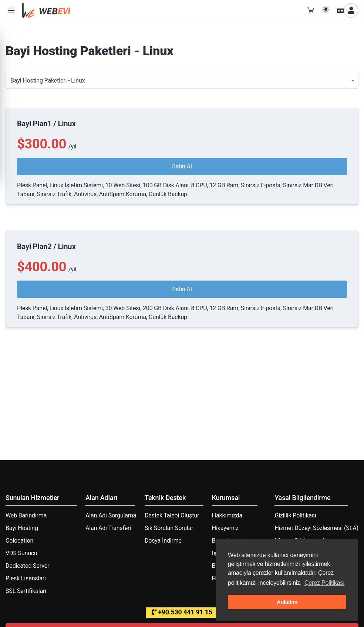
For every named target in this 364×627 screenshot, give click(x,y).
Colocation (19, 541)
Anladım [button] (287, 602)
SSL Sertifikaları (26, 591)
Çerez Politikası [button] (325, 583)
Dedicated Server (27, 566)
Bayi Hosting (22, 528)
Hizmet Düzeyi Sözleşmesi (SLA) (316, 528)
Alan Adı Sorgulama (111, 515)
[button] (11, 11)
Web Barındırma (26, 515)
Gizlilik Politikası (295, 515)
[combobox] (182, 81)
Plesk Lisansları (26, 578)
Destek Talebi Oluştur (172, 515)
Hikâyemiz (225, 528)
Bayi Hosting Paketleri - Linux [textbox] (48, 81)
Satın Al (182, 166)
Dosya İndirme (163, 541)
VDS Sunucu (21, 553)
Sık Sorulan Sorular (169, 528)
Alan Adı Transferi (108, 528)
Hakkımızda (227, 515)
